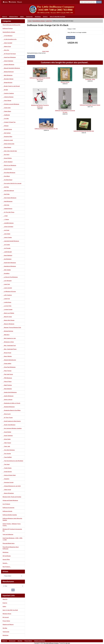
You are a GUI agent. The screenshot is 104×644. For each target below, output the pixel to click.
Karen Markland (7, 255)
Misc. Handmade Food (9, 346)
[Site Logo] (52, 10)
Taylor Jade (6, 446)
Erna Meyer (6, 176)
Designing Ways (7, 137)
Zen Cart (68, 643)
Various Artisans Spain (9, 475)
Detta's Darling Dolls (8, 144)
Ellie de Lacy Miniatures (9, 165)
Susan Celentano (8, 436)
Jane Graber (6, 234)
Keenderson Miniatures (9, 266)
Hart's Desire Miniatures (9, 198)
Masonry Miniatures (8, 324)
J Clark (5, 216)
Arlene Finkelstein (8, 61)
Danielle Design (7, 129)
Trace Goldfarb (7, 457)
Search (99, 2)
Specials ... (5, 563)
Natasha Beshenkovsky (9, 360)
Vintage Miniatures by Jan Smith (12, 486)
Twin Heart (6, 464)
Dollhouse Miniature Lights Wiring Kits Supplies (12, 519)
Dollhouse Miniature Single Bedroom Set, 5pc (46, 129)
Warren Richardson (8, 493)
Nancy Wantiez (7, 356)
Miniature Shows (14, 17)
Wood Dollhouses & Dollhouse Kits (11, 25)
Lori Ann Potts (7, 306)
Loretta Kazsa (7, 302)
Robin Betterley (7, 389)
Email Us (45, 17)
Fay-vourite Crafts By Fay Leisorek (12, 183)
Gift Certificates (7, 556)
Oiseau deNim (7, 364)
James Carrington (8, 227)
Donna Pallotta (7, 158)
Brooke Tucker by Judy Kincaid (11, 86)
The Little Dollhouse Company (51, 643)
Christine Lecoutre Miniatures (11, 104)
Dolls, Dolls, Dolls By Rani (10, 151)
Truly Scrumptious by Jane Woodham (13, 461)
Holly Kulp (6, 205)
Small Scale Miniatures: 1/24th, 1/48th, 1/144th (13, 539)
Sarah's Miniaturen (8, 396)
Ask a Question (71, 38)
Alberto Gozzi (7, 47)
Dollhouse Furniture (8, 28)
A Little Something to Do (10, 39)
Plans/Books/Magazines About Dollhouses (11, 548)
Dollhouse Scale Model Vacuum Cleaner (90, 105)
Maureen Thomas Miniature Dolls (12, 328)
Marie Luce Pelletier (8, 313)
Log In (20, 2)
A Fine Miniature (7, 36)
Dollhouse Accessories (8, 508)
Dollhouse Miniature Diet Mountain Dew (84, 131)
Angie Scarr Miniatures (9, 57)
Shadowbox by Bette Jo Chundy (11, 403)
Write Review (31, 57)
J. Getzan (6, 219)
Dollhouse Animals (7, 511)
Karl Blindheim (7, 259)
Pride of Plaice (7, 382)
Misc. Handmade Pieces (10, 349)
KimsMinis (6, 273)
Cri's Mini (6, 119)
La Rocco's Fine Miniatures (10, 277)
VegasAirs (6, 479)
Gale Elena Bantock (8, 191)
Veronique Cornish (8, 482)
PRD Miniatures (7, 378)
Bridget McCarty (7, 83)
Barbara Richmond (8, 72)
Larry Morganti (7, 281)
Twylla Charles (7, 468)
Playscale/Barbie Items (9, 543)
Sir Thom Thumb (8, 418)
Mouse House (7, 353)
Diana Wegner (7, 147)
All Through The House (9, 54)
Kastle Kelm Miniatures (9, 263)
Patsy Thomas (7, 371)
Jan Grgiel (6, 230)
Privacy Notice (6, 621)
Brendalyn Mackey (8, 79)
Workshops (38, 17)
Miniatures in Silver (8, 342)
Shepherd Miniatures (9, 407)
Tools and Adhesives (8, 534)
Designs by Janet (8, 140)
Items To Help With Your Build (57, 17)
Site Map (5, 628)
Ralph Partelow (7, 385)
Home (5, 2)
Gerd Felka (6, 194)
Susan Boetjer (7, 432)
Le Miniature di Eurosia (9, 291)
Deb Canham (7, 133)
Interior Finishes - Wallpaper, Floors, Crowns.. (12, 525)
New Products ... (7, 567)
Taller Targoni (7, 443)
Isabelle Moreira (7, 209)
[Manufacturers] (13, 586)
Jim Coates (6, 245)
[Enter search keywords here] (88, 2)
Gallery (22, 17)
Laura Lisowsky (7, 288)
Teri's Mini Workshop (9, 450)
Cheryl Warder (7, 101)
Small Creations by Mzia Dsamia (12, 421)
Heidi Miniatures (8, 201)
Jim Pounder (7, 248)
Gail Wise (6, 187)
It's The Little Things (8, 212)
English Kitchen (7, 169)
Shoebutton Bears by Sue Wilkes (12, 410)
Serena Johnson (7, 400)
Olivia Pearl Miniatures (9, 367)
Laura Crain (6, 284)
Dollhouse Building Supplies (10, 515)
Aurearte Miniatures (8, 65)
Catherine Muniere (8, 97)
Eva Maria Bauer (7, 180)
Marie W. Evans (7, 317)
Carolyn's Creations (8, 93)
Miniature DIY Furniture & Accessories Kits (12, 530)
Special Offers (6, 560)
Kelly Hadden (7, 270)
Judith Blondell (7, 252)
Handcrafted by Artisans (39, 21)
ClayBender (6, 115)
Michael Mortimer (8, 331)
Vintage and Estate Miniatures (10, 500)
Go (13, 590)
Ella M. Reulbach (8, 162)
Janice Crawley (7, 237)
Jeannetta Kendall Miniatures (11, 241)
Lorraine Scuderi (8, 309)
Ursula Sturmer (7, 472)
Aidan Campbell (7, 43)
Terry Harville (7, 454)
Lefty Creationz (7, 295)
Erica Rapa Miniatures (9, 173)
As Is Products (6, 504)
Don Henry (6, 155)
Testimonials (29, 17)
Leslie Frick (49, 21)
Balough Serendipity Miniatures (11, 68)
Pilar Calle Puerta (8, 374)
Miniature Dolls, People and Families (12, 497)
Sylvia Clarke (7, 439)
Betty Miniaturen (8, 75)
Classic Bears (7, 111)
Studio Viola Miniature (9, 425)
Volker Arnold (7, 490)
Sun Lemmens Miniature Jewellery (12, 428)
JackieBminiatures (8, 223)
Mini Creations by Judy (9, 338)
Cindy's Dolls (7, 108)
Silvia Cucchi (7, 414)
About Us (5, 17)
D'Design (6, 126)
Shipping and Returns (8, 625)
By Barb (5, 90)
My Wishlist (12, 2)
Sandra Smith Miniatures (10, 392)
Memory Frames (65, 82)
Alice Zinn (6, 50)
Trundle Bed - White (90, 79)
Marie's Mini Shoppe (8, 320)
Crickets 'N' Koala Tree (9, 122)
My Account (6, 617)
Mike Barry (6, 335)
